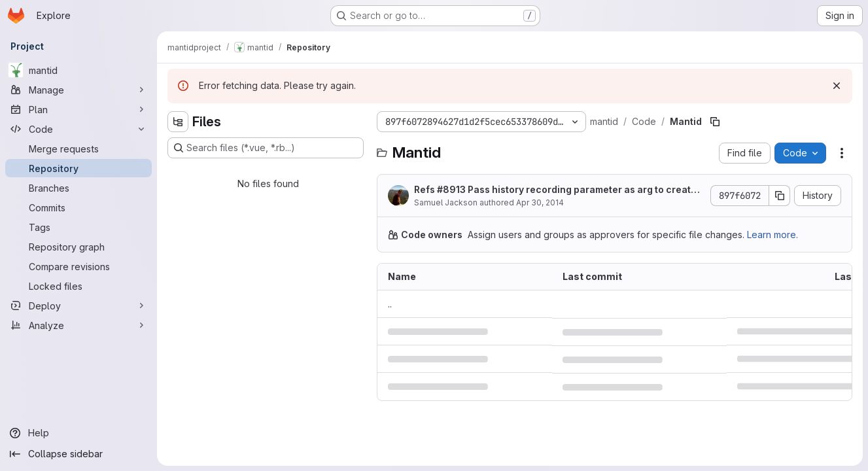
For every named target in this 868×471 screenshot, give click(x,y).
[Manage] (78, 90)
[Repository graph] (78, 247)
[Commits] (78, 207)
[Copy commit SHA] (780, 196)
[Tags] (78, 227)
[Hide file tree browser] (178, 122)
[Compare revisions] (78, 266)
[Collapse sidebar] (78, 454)
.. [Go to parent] (390, 304)
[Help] (78, 433)
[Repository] (78, 168)
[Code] (78, 129)
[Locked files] (78, 286)
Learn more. (773, 235)
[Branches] (78, 188)
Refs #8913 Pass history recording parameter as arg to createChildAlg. (559, 190)
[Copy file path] (715, 122)
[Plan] (78, 109)
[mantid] (78, 70)
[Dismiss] (837, 86)
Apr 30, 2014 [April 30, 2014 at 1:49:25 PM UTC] (540, 202)
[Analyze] (78, 325)
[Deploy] (78, 305)
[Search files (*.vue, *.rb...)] (266, 148)
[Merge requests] (78, 148)
